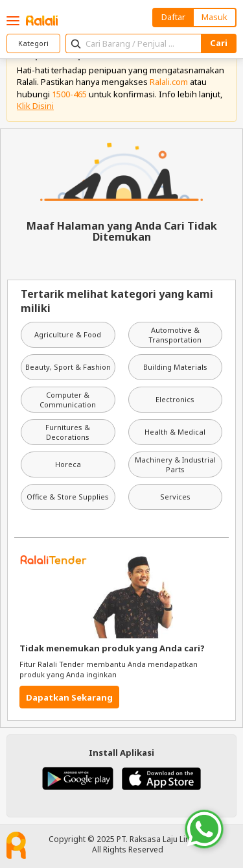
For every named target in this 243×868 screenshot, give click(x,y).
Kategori (33, 43)
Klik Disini (35, 106)
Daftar (173, 17)
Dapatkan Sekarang (69, 697)
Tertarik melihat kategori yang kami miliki (117, 301)
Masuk (214, 17)
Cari (219, 43)
